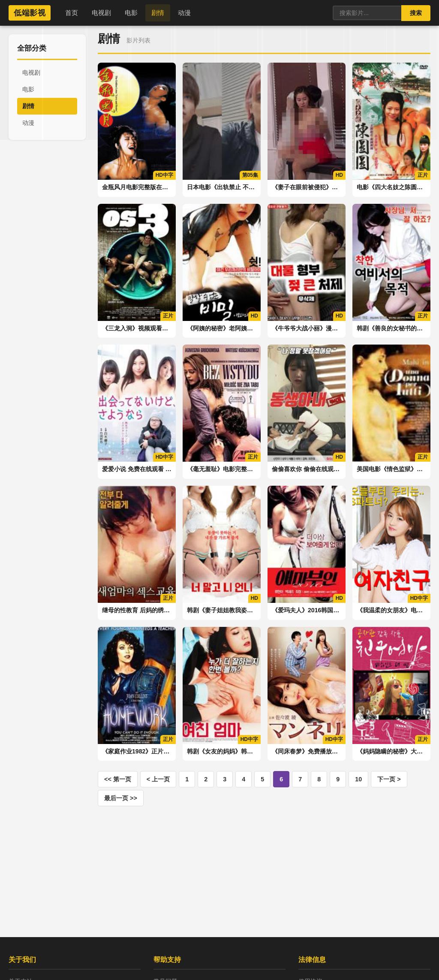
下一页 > (389, 779)
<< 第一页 (118, 779)
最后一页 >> (121, 798)
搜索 (416, 13)
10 (358, 779)
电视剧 (101, 13)
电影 (131, 13)
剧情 (158, 13)
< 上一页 (158, 779)
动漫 (184, 13)
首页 (72, 13)
